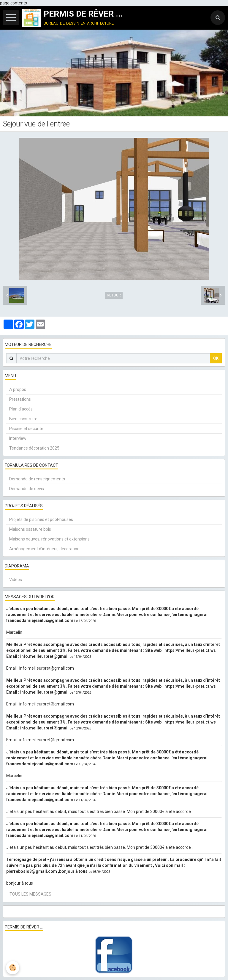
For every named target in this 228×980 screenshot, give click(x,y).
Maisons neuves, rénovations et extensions (49, 539)
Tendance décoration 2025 (34, 448)
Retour (114, 295)
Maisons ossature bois (30, 529)
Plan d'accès (21, 409)
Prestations (20, 399)
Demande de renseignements (37, 479)
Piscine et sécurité (26, 429)
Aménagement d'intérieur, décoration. (45, 549)
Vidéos (16, 580)
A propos (18, 389)
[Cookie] (13, 968)
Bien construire (23, 419)
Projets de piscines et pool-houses (41, 519)
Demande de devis (27, 489)
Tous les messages (30, 894)
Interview (18, 438)
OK (216, 358)
